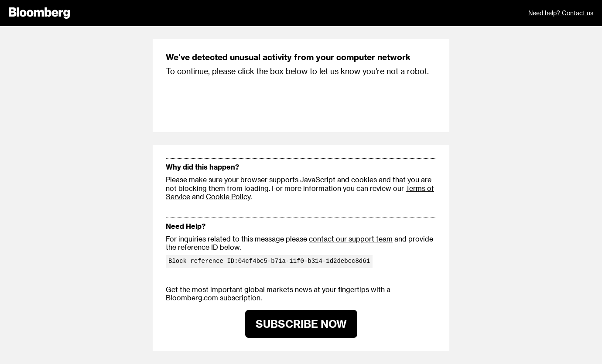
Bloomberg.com (192, 298)
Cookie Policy (228, 196)
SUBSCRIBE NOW (301, 324)
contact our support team (351, 239)
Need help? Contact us (561, 13)
